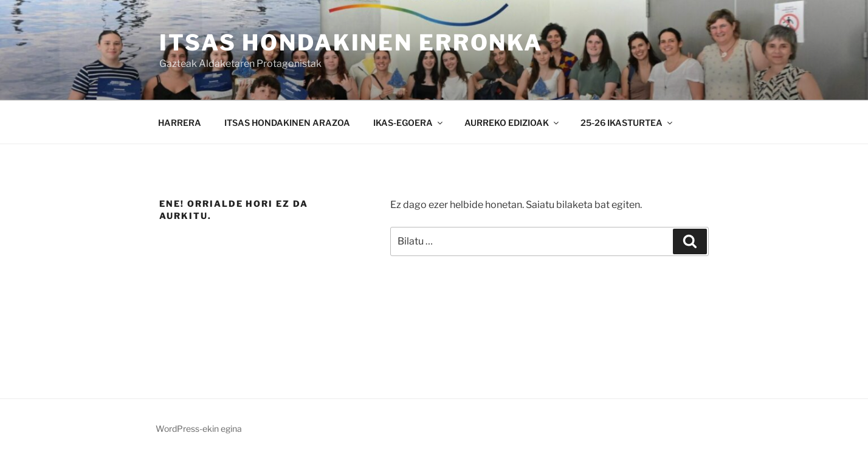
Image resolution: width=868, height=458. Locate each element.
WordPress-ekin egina (199, 429)
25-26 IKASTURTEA (627, 123)
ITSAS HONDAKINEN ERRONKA (351, 43)
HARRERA (180, 123)
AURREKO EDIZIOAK (512, 123)
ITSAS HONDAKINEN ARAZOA (287, 123)
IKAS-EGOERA (409, 123)
